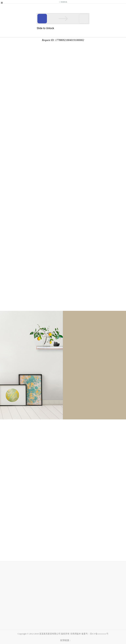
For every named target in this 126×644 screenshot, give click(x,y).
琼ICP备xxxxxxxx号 (99, 634)
